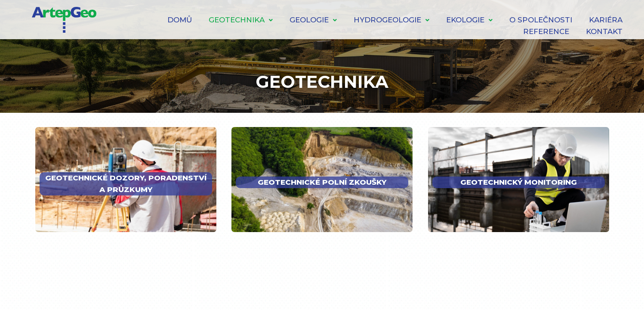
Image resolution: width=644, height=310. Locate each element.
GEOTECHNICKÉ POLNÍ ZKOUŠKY (322, 182)
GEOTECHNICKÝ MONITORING (519, 182)
